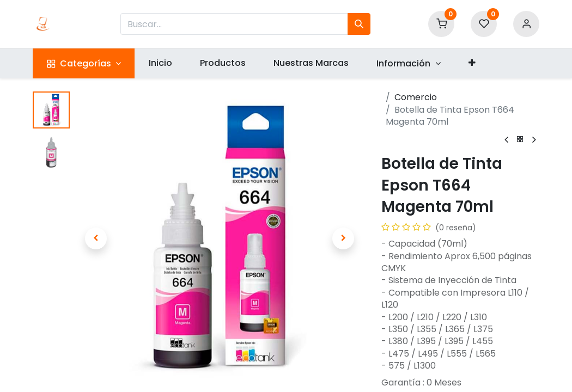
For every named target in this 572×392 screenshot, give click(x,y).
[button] (472, 63)
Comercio (416, 97)
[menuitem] (160, 63)
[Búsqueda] (359, 24)
